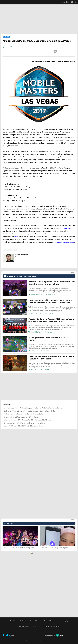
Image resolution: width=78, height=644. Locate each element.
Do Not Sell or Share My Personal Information (47, 627)
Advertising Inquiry (62, 621)
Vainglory (15, 250)
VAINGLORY (9, 250)
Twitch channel (69, 228)
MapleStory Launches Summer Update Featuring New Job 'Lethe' (23, 414)
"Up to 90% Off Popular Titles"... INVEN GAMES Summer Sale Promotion (25, 426)
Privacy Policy (48, 621)
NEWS (4, 250)
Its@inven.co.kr (20, 257)
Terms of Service (35, 621)
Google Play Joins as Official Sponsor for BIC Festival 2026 (21, 417)
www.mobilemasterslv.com (64, 242)
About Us (13, 621)
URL (55, 51)
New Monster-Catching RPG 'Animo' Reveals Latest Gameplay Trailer (24, 423)
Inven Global (11, 2)
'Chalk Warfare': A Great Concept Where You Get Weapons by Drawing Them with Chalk (30, 411)
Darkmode (63, 2)
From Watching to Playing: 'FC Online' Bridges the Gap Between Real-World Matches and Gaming (33, 408)
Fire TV (17, 236)
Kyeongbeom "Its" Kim (22, 255)
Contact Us (23, 621)
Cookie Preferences (23, 627)
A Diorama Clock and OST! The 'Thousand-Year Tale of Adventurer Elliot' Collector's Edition (30, 420)
